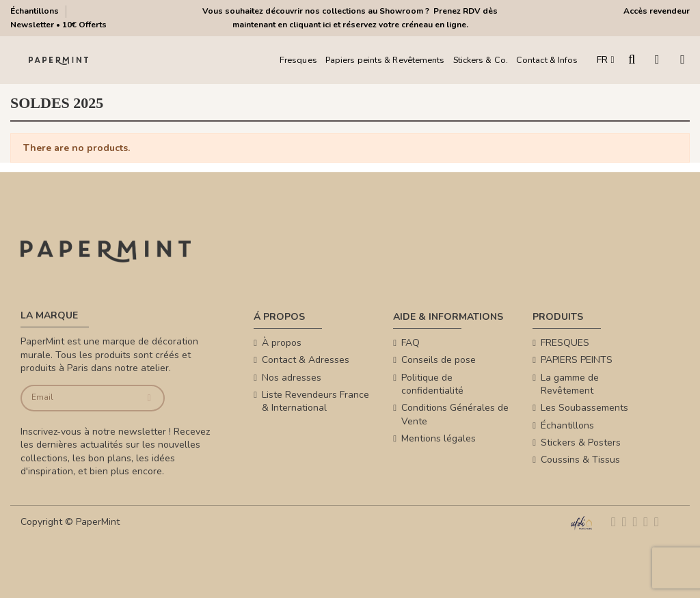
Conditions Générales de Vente (455, 414)
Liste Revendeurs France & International (315, 402)
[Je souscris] (149, 398)
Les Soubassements (584, 408)
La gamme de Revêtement (570, 384)
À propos (282, 343)
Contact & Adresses (306, 360)
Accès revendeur (657, 11)
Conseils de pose (439, 360)
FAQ (410, 343)
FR (605, 60)
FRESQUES (565, 343)
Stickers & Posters (581, 443)
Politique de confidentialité (432, 384)
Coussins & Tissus (580, 460)
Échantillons (36, 11)
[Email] (79, 398)
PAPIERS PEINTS (577, 360)
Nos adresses (292, 378)
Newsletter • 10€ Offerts (58, 25)
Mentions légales (439, 438)
